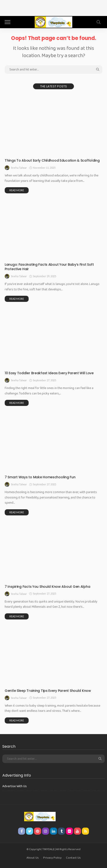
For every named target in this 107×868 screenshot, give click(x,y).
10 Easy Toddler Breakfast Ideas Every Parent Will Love (49, 373)
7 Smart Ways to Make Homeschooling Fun (40, 477)
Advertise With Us (15, 786)
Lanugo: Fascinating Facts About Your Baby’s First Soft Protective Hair (49, 267)
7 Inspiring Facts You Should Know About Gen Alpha (47, 587)
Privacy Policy (52, 858)
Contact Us (73, 858)
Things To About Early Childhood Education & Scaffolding (52, 160)
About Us (33, 858)
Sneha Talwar (19, 168)
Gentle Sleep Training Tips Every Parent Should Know (48, 691)
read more (17, 190)
